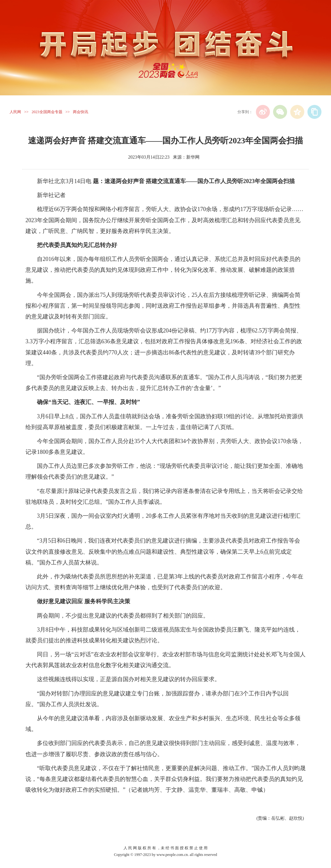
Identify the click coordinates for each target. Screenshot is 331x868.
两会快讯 (81, 112)
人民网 (15, 112)
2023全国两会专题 (47, 112)
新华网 (193, 157)
